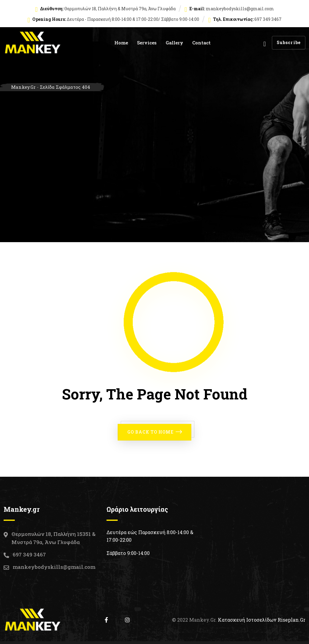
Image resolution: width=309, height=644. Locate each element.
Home (121, 43)
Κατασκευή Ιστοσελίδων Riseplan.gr (262, 619)
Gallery (174, 43)
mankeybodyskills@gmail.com (240, 9)
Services (147, 43)
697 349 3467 (29, 554)
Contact (201, 43)
